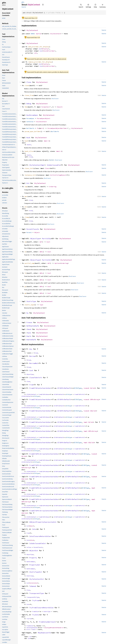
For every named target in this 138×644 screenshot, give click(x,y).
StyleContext (32, 30)
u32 (36, 53)
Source (24, 7)
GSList (93, 411)
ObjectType (35, 239)
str (42, 128)
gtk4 (23, 2)
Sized (31, 157)
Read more (55, 99)
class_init (29, 168)
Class (47, 168)
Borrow (32, 356)
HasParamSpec (32, 115)
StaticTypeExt (36, 572)
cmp (26, 187)
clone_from (29, 95)
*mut (86, 422)
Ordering (53, 187)
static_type (29, 305)
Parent (29, 232)
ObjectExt (34, 551)
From (31, 385)
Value (32, 540)
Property (33, 558)
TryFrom (36, 600)
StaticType (31, 301)
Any (31, 349)
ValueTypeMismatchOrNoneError (54, 628)
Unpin (29, 336)
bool (48, 242)
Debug (29, 104)
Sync (29, 333)
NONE (33, 34)
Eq (27, 313)
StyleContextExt (37, 579)
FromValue (35, 612)
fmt (26, 107)
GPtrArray (95, 399)
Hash (28, 138)
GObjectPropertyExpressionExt (43, 522)
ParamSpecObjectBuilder (57, 128)
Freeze (29, 322)
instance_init (30, 175)
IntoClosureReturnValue (40, 536)
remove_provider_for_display (40, 62)
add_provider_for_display (39, 47)
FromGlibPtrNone (44, 394)
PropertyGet (35, 565)
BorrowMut (34, 363)
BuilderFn (30, 128)
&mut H (47, 141)
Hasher (29, 145)
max (26, 196)
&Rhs (41, 252)
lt (26, 273)
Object (37, 232)
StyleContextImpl (37, 165)
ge (26, 293)
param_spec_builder (33, 131)
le (26, 280)
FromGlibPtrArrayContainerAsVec (44, 454)
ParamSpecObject (44, 118)
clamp (27, 217)
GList (93, 388)
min (26, 207)
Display (45, 49)
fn (38, 128)
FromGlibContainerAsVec (40, 388)
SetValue (30, 122)
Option (39, 34)
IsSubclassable (54, 165)
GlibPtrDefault (64, 388)
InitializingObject (58, 175)
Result (60, 107)
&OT (41, 242)
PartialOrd (47, 260)
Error (28, 629)
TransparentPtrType (33, 597)
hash (26, 141)
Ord (28, 183)
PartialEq (46, 239)
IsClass (29, 547)
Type (41, 305)
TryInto (36, 615)
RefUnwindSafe (33, 326)
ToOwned (33, 586)
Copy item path (43, 5)
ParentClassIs (33, 229)
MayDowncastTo (44, 633)
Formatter (45, 107)
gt (26, 286)
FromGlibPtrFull (80, 394)
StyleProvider (49, 51)
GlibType (78, 388)
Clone (29, 82)
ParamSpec (30, 118)
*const (87, 388)
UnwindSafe (31, 340)
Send (29, 329)
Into (34, 529)
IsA (40, 49)
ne (26, 252)
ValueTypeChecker (32, 628)
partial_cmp (29, 263)
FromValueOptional (47, 622)
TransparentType (37, 593)
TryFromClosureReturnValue (41, 608)
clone (27, 85)
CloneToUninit (36, 378)
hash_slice (29, 151)
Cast (31, 370)
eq (26, 242)
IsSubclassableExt (38, 543)
